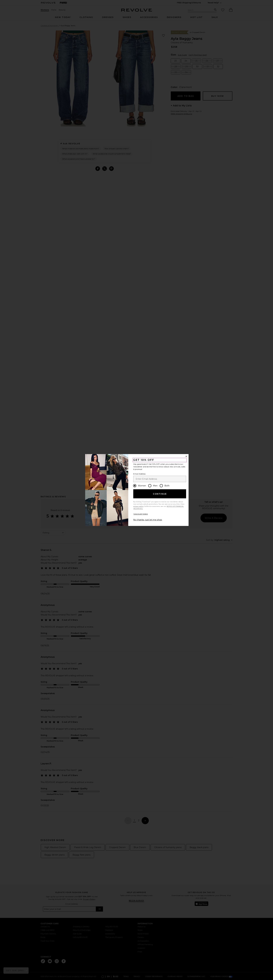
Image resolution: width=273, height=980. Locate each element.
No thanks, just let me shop (148, 520)
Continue (160, 494)
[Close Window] (186, 456)
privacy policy (138, 506)
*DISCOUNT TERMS (141, 514)
